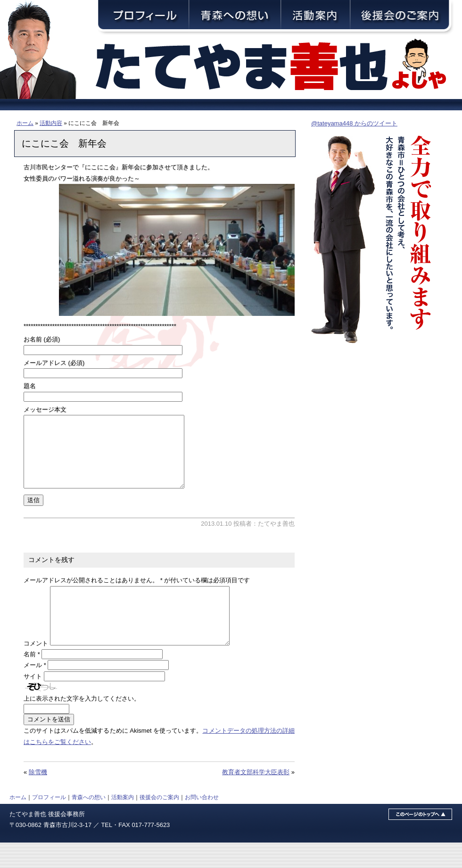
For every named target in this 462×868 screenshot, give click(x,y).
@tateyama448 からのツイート (354, 123)
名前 (32, 680)
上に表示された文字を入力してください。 (82, 724)
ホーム (25, 123)
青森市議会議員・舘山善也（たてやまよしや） (278, 67)
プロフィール (49, 823)
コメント (36, 669)
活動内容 (51, 123)
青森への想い (89, 823)
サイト (33, 702)
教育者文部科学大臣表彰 (256, 798)
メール (35, 690)
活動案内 (123, 823)
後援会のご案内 (159, 823)
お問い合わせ (202, 823)
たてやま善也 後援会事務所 (47, 839)
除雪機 (38, 798)
